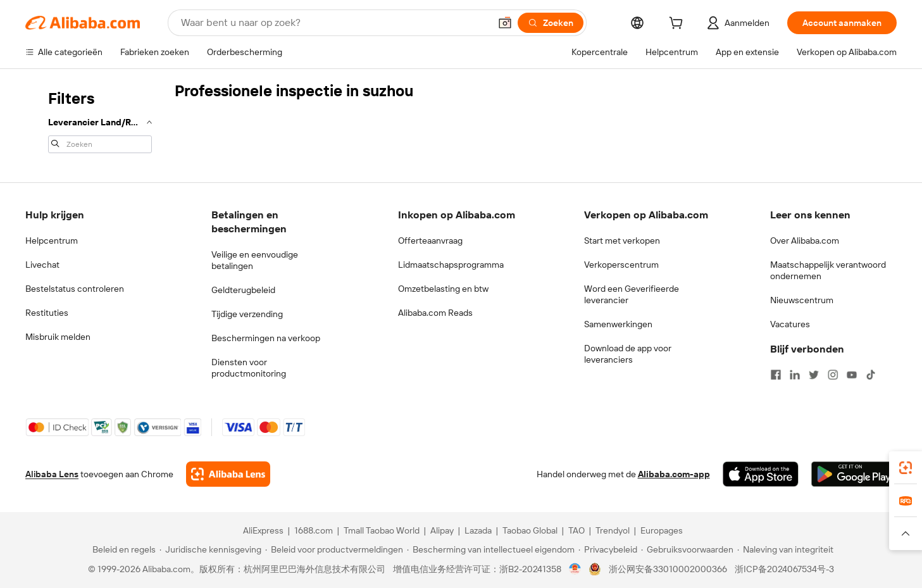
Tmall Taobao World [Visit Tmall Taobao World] (382, 530)
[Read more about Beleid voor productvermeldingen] (334, 549)
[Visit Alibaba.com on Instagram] (833, 375)
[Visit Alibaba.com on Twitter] (814, 375)
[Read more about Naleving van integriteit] (785, 549)
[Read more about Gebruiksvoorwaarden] (687, 549)
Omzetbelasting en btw (443, 289)
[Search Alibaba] (334, 23)
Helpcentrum (52, 241)
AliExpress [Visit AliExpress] (263, 530)
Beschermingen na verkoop (266, 338)
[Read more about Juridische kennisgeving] (210, 549)
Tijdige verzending (247, 314)
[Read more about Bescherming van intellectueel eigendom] (491, 549)
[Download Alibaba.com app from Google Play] (854, 474)
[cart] (678, 25)
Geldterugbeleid (243, 290)
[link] (906, 468)
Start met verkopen (622, 241)
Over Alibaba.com (805, 241)
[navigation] (96, 120)
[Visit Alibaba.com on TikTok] (871, 375)
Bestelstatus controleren (75, 289)
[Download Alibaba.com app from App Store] (761, 474)
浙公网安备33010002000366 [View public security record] (668, 569)
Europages (662, 530)
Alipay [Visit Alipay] (442, 530)
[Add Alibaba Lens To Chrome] (228, 474)
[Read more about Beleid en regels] (122, 549)
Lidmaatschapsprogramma (451, 265)
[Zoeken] (551, 23)
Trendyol (613, 530)
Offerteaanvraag (430, 241)
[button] (505, 23)
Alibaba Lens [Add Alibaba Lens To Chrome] (52, 474)
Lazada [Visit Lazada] (478, 530)
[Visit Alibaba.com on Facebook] (776, 375)
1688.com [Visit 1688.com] (314, 530)
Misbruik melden (58, 337)
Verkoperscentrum (621, 265)
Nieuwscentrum (802, 300)
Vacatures (790, 324)
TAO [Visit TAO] (576, 530)
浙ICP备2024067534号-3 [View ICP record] (784, 569)
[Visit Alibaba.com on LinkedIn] (795, 375)
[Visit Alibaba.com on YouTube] (852, 375)
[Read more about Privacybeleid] (608, 549)
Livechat (42, 265)
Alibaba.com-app (674, 474)
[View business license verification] (575, 569)
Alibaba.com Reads (435, 313)
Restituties (47, 313)
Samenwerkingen (618, 324)
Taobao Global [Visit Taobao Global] (530, 530)
